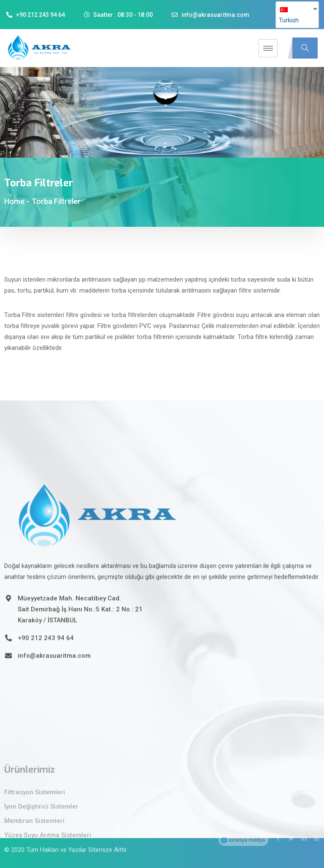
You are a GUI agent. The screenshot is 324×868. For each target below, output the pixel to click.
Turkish (289, 16)
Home (14, 201)
